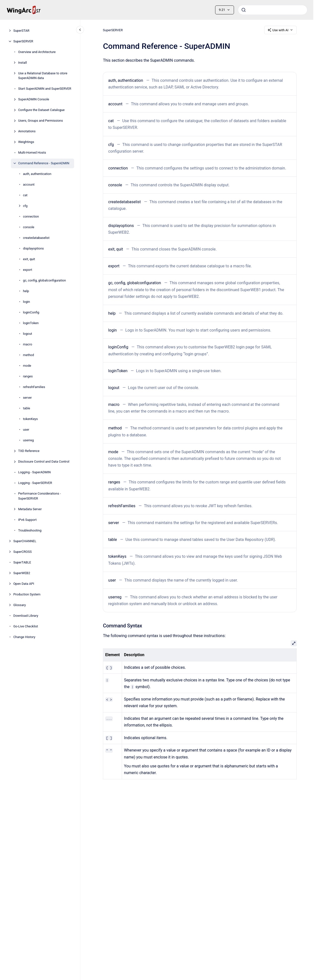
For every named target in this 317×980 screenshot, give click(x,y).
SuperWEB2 (22, 573)
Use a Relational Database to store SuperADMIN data (43, 76)
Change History (24, 637)
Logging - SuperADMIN (34, 472)
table (27, 408)
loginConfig (31, 312)
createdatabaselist (36, 238)
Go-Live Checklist (26, 626)
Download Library (26, 616)
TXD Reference (29, 451)
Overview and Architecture (37, 52)
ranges (28, 376)
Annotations (27, 131)
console (29, 227)
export (28, 270)
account (29, 184)
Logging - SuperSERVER (35, 483)
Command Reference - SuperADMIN (44, 163)
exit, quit (29, 259)
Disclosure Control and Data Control (44, 462)
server (28, 398)
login (27, 302)
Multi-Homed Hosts (32, 153)
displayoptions (33, 248)
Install (22, 63)
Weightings (26, 142)
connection (31, 216)
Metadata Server (30, 509)
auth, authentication (37, 174)
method (29, 355)
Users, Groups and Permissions (41, 121)
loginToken (31, 323)
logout (28, 334)
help (26, 291)
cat (25, 195)
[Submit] (244, 10)
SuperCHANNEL (25, 541)
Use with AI (280, 30)
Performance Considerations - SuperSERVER (39, 496)
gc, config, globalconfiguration (44, 280)
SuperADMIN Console (34, 99)
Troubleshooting (30, 530)
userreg (29, 440)
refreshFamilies (34, 387)
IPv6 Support (27, 520)
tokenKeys (30, 419)
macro (28, 344)
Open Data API (24, 584)
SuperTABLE (22, 562)
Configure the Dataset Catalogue (41, 110)
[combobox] (273, 10)
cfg (25, 206)
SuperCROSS (23, 552)
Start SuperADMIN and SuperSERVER (45, 89)
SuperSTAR (21, 31)
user (26, 430)
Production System (27, 594)
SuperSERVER (23, 41)
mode (27, 366)
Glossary (20, 605)
